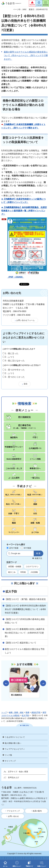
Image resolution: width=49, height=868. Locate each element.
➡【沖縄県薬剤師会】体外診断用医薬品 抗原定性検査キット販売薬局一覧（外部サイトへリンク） (24, 211)
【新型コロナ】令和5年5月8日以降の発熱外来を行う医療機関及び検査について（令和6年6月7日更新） (25, 609)
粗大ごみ (12, 572)
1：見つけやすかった (15, 370)
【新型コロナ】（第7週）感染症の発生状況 (25, 599)
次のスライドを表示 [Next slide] (43, 683)
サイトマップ (10, 761)
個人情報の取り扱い (13, 743)
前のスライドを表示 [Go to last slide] (6, 683)
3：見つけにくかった (15, 377)
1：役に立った (12, 353)
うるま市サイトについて (15, 737)
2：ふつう (10, 357)
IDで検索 (27, 548)
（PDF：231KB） (27, 248)
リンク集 (8, 755)
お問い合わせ (13, 816)
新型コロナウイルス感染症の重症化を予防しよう (25, 651)
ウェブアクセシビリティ (15, 749)
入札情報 (34, 572)
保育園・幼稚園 (15, 567)
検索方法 (38, 558)
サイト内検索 (9, 553)
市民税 (23, 572)
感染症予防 (36, 712)
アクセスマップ (13, 811)
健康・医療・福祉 (16, 712)
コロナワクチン (32, 567)
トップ (4, 712)
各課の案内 (37, 811)
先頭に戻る (26, 725)
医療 (27, 712)
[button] (32, 3)
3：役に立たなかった (15, 361)
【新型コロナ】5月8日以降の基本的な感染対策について (25, 621)
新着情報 (46, 5)
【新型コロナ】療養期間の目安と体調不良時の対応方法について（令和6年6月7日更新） (25, 633)
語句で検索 (14, 548)
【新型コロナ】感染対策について (21, 643)
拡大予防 (11, 592)
